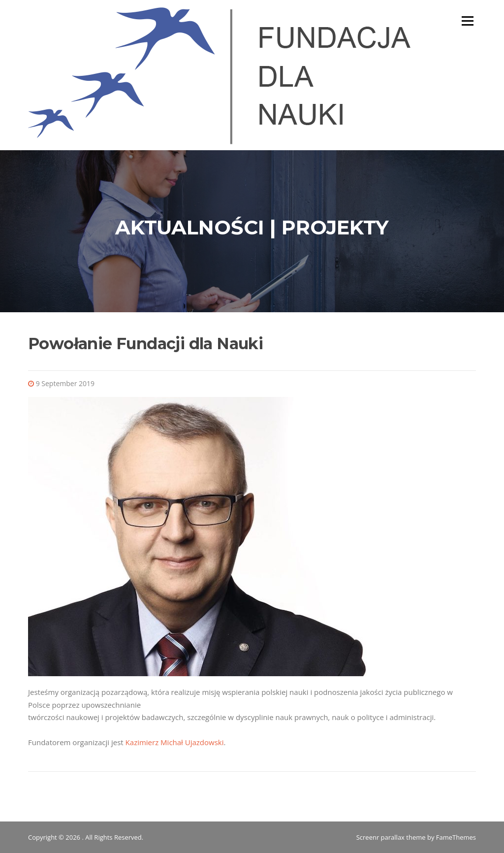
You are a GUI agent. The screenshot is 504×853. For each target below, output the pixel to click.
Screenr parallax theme (391, 837)
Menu (467, 21)
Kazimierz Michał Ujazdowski (175, 742)
